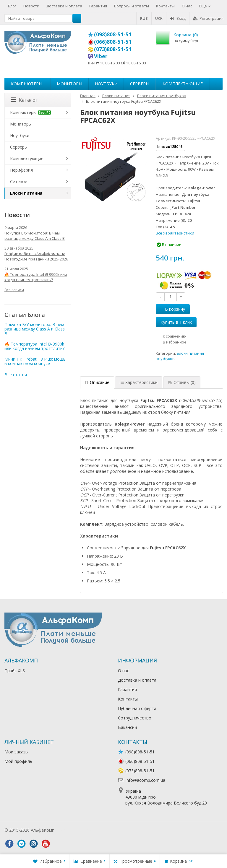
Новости (31, 6)
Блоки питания (26, 193)
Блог (12, 6)
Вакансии (127, 727)
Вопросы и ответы (132, 6)
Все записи (14, 290)
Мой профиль (18, 761)
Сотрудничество (135, 718)
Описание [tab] (97, 382)
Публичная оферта (137, 708)
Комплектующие (183, 84)
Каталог (24, 100)
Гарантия (98, 6)
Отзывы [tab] (182, 382)
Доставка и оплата (64, 6)
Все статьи (16, 375)
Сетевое (19, 181)
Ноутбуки (106, 84)
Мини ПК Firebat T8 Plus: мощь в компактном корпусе (35, 361)
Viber (101, 56)
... (216, 84)
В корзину (172, 309)
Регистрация (208, 18)
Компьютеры (27, 84)
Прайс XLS (15, 671)
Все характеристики (175, 233)
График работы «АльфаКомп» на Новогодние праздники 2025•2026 (36, 256)
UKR (159, 18)
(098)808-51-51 (113, 34)
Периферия (21, 170)
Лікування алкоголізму (78, 830)
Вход (178, 18)
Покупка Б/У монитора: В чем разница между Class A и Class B (35, 236)
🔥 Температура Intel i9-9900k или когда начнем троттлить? (36, 277)
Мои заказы (16, 752)
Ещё (205, 6)
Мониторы (69, 84)
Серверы (140, 84)
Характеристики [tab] (139, 382)
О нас (187, 6)
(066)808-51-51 (113, 42)
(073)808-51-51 (113, 49)
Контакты (165, 6)
